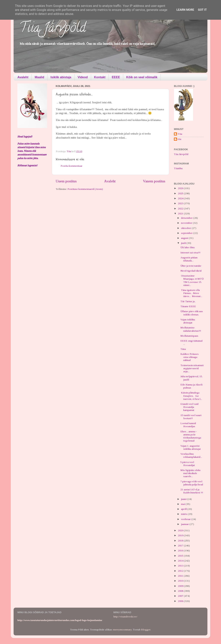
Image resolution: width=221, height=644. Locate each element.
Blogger (146, 630)
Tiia (180, 134)
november (187, 223)
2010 (181, 581)
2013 (181, 566)
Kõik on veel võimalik (142, 77)
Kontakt (100, 77)
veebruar (186, 519)
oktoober (186, 228)
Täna (183, 349)
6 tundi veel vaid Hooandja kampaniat (189, 407)
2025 (181, 193)
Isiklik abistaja (61, 77)
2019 (181, 535)
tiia (179, 139)
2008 (181, 591)
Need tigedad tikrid (191, 271)
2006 (181, 601)
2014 (181, 561)
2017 (181, 546)
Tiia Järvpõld (53, 29)
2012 (181, 571)
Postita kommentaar (72, 166)
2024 (181, 198)
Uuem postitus (66, 181)
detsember (187, 218)
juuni (184, 499)
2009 (181, 586)
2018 (181, 541)
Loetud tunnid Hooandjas (188, 425)
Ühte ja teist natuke (191, 266)
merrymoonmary (122, 630)
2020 (181, 530)
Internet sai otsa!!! (190, 253)
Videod (83, 77)
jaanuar (185, 524)
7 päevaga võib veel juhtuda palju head (192, 483)
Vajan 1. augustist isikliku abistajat (191, 447)
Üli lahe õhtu (188, 247)
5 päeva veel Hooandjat (188, 464)
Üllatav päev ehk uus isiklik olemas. (192, 313)
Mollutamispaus (189, 336)
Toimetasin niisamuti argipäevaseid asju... (192, 368)
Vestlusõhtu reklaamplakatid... (191, 455)
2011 (181, 576)
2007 (181, 596)
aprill (184, 509)
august (185, 238)
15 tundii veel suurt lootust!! (191, 417)
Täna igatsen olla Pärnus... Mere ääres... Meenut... (191, 293)
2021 (181, 213)
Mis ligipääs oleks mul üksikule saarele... (190, 473)
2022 (181, 209)
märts (184, 514)
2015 (181, 556)
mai (183, 504)
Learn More (185, 10)
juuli (184, 243)
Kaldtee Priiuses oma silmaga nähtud (190, 357)
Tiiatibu (178, 168)
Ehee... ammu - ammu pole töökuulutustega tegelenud (191, 436)
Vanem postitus (154, 181)
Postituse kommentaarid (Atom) (85, 189)
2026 (181, 188)
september (187, 233)
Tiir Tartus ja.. (188, 301)
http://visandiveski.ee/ (125, 617)
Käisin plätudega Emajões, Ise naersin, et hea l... (191, 396)
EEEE (116, 77)
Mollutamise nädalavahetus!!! (191, 329)
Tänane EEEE (188, 306)
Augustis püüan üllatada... (189, 259)
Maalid (39, 77)
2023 (181, 203)
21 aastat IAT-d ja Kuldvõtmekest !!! (192, 491)
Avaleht (23, 77)
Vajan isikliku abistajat (188, 321)
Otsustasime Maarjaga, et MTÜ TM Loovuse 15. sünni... (192, 280)
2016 (181, 551)
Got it (202, 10)
